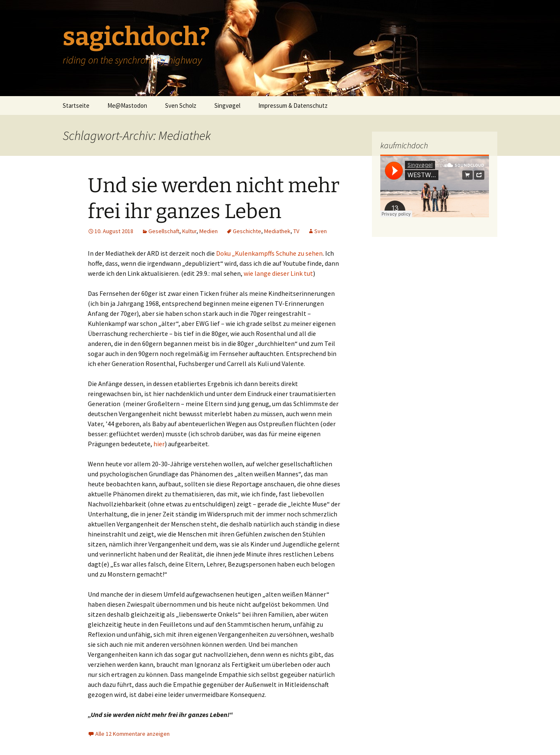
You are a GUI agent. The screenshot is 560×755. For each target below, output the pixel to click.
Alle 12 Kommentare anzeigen (132, 734)
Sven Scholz (181, 105)
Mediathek (277, 231)
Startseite (76, 105)
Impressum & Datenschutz (293, 105)
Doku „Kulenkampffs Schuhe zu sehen (269, 253)
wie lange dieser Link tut (278, 273)
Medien (209, 231)
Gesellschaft (164, 231)
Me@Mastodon (127, 105)
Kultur (189, 231)
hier (159, 444)
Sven (321, 231)
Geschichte (247, 231)
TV (296, 231)
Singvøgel (227, 105)
